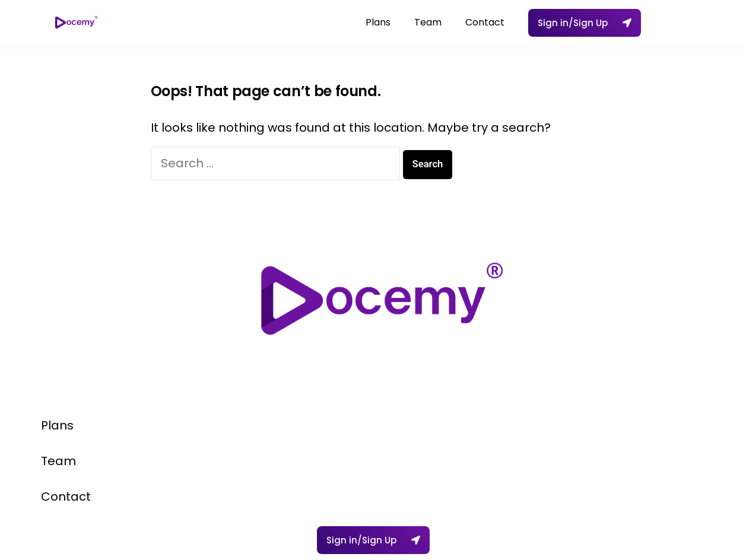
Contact (485, 22)
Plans (378, 22)
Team (428, 22)
